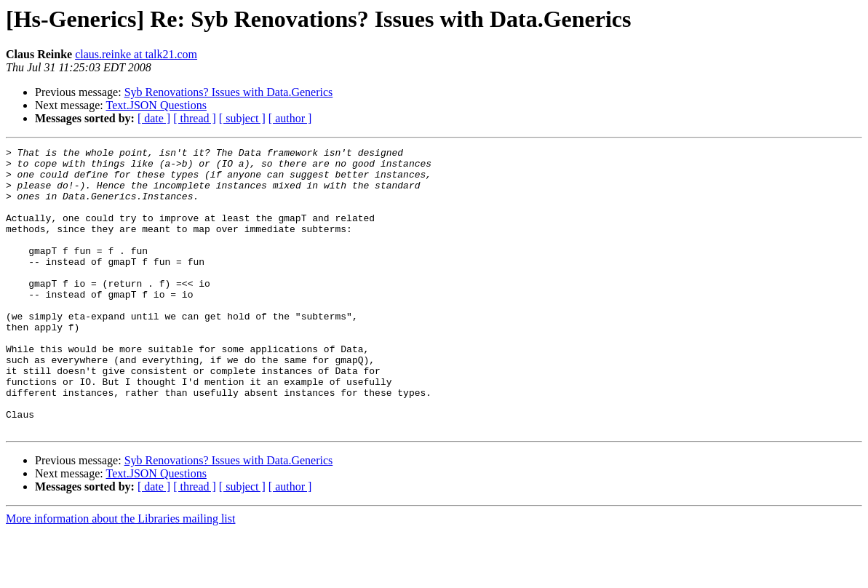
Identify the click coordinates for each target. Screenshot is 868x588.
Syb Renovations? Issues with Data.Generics (229, 92)
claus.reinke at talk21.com (136, 54)
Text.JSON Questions (156, 105)
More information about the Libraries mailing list (120, 575)
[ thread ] (195, 118)
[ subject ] (242, 118)
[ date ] (154, 118)
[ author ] (290, 118)
